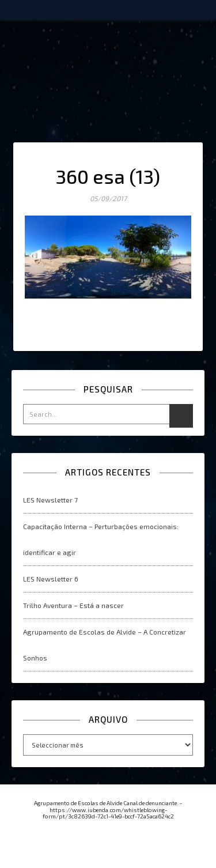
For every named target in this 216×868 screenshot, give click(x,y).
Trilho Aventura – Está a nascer (73, 605)
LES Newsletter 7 (50, 500)
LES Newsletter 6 (51, 579)
